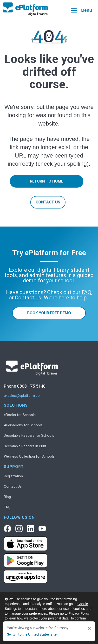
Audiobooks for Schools (23, 425)
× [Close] (89, 628)
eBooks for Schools (20, 415)
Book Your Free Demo (49, 313)
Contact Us (48, 202)
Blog (7, 497)
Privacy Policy (79, 613)
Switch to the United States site (33, 635)
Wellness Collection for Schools (29, 456)
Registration (13, 476)
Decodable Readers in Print (25, 446)
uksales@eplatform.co (22, 396)
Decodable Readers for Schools (29, 436)
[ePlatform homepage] (49, 9)
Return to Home (47, 181)
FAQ (7, 507)
